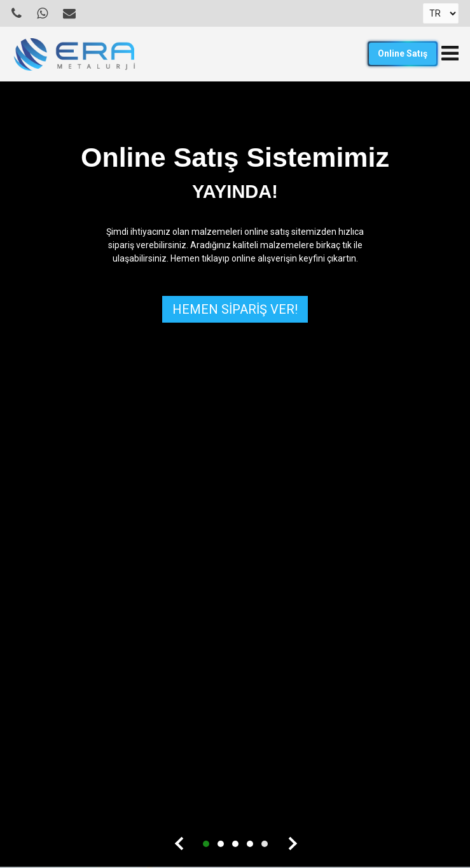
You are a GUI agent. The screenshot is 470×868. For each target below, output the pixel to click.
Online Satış (403, 53)
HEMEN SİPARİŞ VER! (235, 309)
